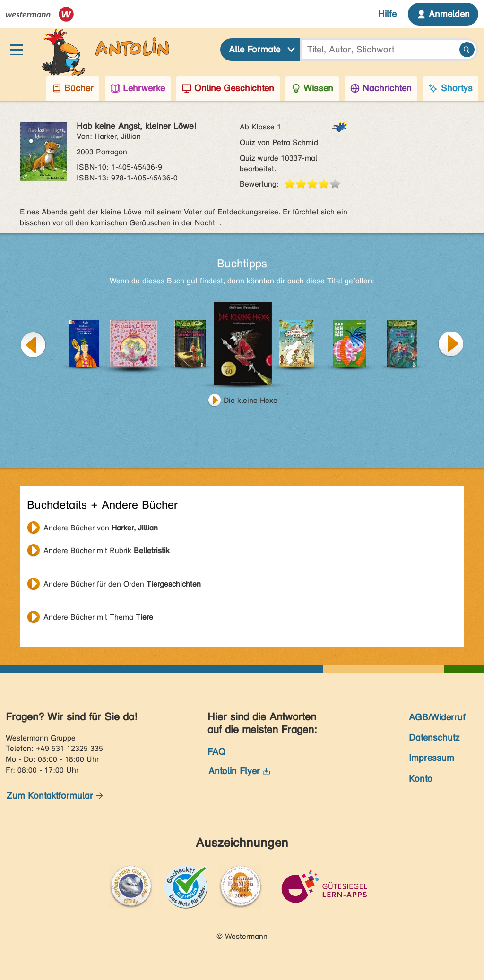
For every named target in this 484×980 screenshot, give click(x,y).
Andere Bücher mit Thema (98, 617)
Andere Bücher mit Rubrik (107, 550)
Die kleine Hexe (251, 400)
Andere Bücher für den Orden (122, 584)
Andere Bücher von (101, 528)
